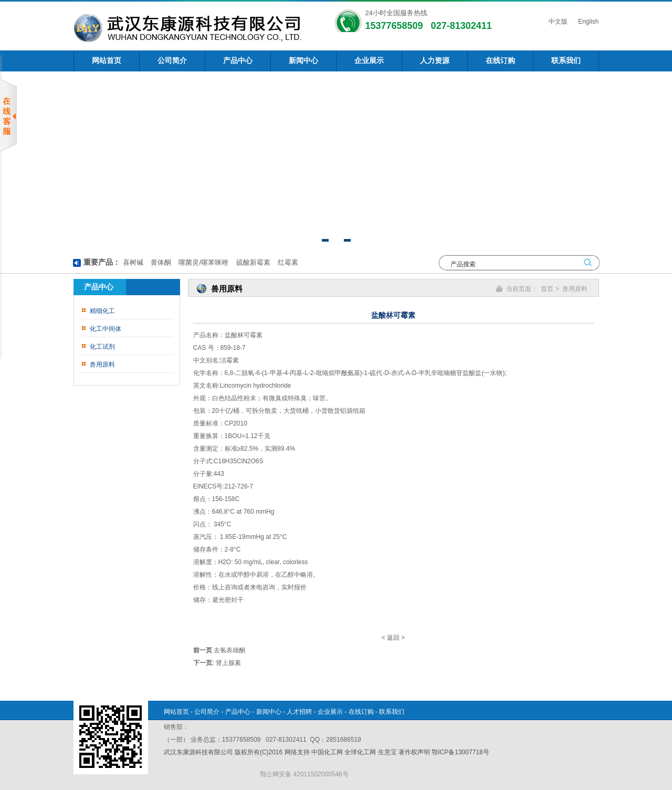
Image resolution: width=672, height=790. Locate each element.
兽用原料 (102, 365)
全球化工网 (360, 752)
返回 (393, 638)
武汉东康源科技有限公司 (199, 752)
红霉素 (287, 262)
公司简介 (172, 61)
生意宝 (387, 752)
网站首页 (107, 61)
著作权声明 (414, 752)
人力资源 (435, 61)
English (588, 22)
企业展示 (369, 61)
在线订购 (500, 61)
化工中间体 (106, 329)
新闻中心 (303, 61)
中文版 (557, 22)
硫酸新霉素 (252, 262)
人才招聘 (299, 712)
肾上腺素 (228, 663)
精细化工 (102, 311)
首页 (547, 289)
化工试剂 (102, 347)
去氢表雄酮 (229, 650)
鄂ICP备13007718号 (460, 752)
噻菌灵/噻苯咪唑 (203, 262)
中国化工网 (327, 752)
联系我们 (566, 61)
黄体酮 (160, 262)
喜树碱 (133, 262)
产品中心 (238, 61)
